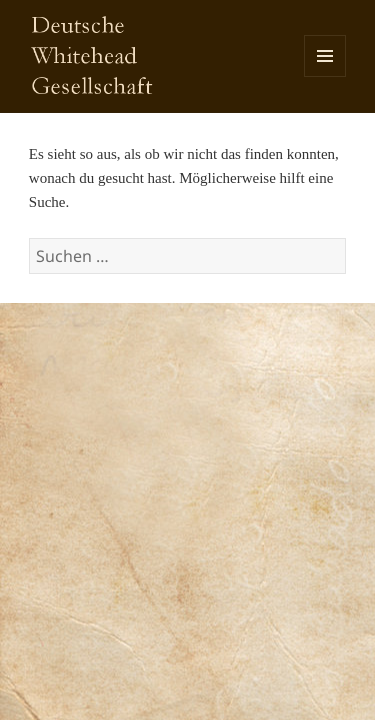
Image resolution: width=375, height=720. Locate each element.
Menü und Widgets (325, 76)
